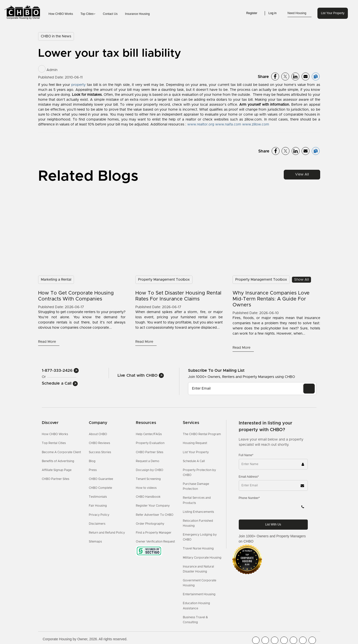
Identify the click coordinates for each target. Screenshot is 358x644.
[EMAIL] (309, 389)
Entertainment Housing (199, 594)
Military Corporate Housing (202, 558)
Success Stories (100, 452)
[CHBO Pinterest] (303, 640)
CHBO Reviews (99, 443)
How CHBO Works (61, 14)
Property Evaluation (150, 443)
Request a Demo (148, 461)
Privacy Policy (99, 515)
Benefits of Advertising (58, 461)
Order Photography (150, 524)
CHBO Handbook (148, 497)
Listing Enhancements (198, 512)
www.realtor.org (201, 124)
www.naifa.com (228, 124)
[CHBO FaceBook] (256, 640)
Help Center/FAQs (149, 434)
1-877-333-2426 (60, 371)
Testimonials (98, 497)
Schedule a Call (60, 383)
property (78, 85)
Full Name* (246, 455)
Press (93, 470)
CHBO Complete (100, 488)
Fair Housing (98, 506)
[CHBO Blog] (275, 640)
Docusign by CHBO (150, 470)
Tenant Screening (148, 479)
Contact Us (110, 14)
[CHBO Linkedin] (293, 640)
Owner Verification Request (155, 542)
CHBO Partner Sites (56, 479)
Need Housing (299, 13)
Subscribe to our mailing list (216, 370)
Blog (92, 461)
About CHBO (98, 434)
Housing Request (195, 443)
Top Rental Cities (54, 443)
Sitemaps (95, 542)
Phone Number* (249, 498)
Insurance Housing (137, 14)
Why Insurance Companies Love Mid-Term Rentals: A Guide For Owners (271, 299)
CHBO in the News (56, 36)
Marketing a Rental (56, 280)
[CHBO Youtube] (265, 640)
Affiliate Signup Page (57, 470)
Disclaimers (97, 524)
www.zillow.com (256, 124)
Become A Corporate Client (61, 452)
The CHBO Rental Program (202, 434)
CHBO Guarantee (101, 479)
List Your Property (333, 13)
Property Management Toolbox (164, 280)
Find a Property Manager (154, 533)
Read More (48, 342)
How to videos (146, 488)
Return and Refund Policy (107, 533)
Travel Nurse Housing (198, 548)
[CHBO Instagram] (284, 640)
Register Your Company (153, 506)
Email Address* (249, 477)
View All (302, 174)
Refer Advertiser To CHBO (155, 515)
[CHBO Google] (312, 640)
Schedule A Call (194, 461)
